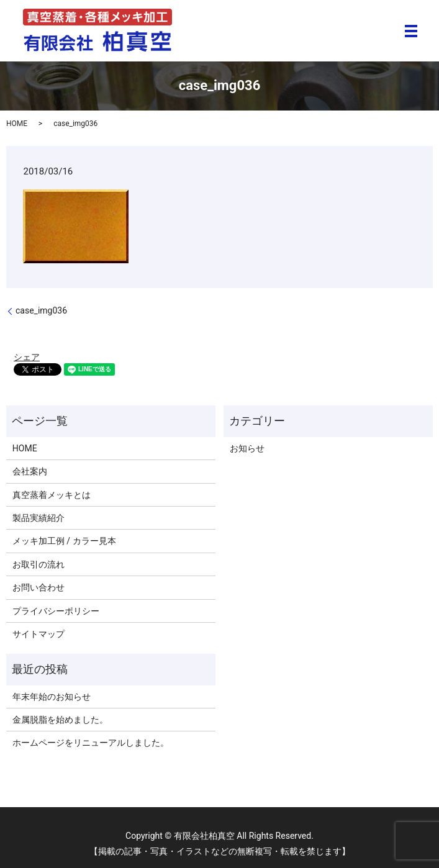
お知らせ (247, 448)
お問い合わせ (38, 587)
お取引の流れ (38, 564)
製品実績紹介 (38, 518)
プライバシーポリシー (56, 611)
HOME (17, 124)
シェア (27, 357)
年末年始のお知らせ (52, 697)
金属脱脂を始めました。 (60, 720)
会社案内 (30, 471)
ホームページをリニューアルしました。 (91, 743)
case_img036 (41, 310)
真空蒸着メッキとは (52, 495)
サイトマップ (38, 634)
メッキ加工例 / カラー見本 (64, 541)
